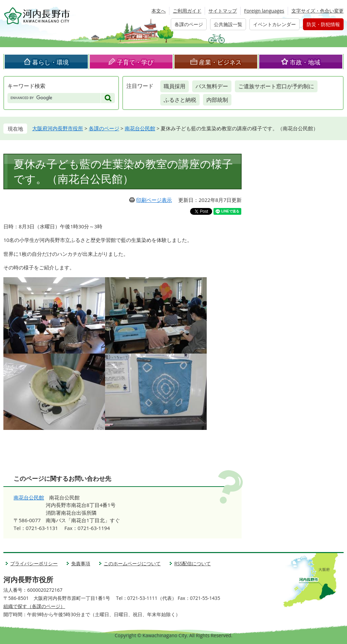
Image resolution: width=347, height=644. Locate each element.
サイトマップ (223, 11)
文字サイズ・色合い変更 (318, 11)
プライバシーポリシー (34, 563)
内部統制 (217, 100)
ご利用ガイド (187, 11)
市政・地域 (305, 62)
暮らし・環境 (50, 62)
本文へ (159, 11)
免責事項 (81, 563)
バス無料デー (212, 86)
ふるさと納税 (180, 100)
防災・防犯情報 (323, 24)
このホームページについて (132, 563)
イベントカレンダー (274, 24)
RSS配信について (192, 563)
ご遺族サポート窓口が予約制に (276, 86)
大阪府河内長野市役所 (58, 128)
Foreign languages (264, 11)
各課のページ (189, 24)
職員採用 (175, 86)
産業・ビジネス (220, 62)
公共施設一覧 (228, 24)
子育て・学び (135, 62)
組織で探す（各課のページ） (34, 606)
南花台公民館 (140, 128)
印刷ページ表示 (154, 200)
